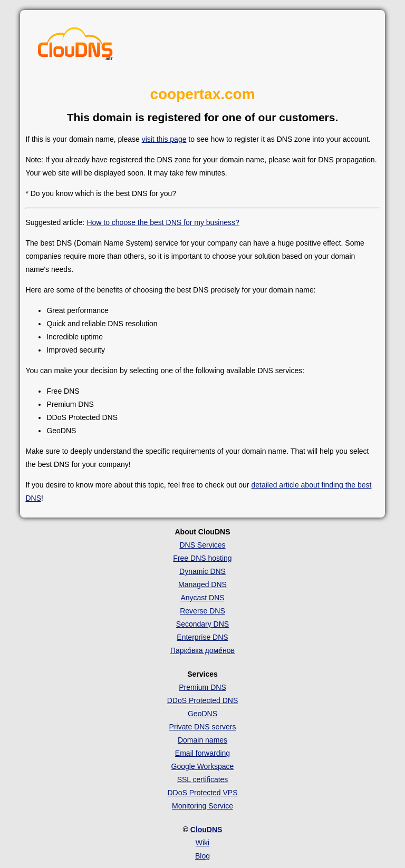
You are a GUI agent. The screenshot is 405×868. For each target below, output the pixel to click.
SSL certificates (203, 779)
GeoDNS (202, 714)
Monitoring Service (202, 806)
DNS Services (202, 545)
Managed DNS (202, 584)
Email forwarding (202, 753)
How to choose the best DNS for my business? (163, 222)
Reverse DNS (202, 611)
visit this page (164, 139)
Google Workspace (203, 766)
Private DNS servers (203, 727)
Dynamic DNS (202, 571)
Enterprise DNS (202, 637)
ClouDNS (206, 830)
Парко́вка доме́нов (202, 650)
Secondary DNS (202, 624)
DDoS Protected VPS (202, 793)
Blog (202, 856)
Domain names (202, 740)
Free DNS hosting (202, 558)
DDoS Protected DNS (203, 700)
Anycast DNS (202, 598)
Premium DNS (202, 687)
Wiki (202, 843)
